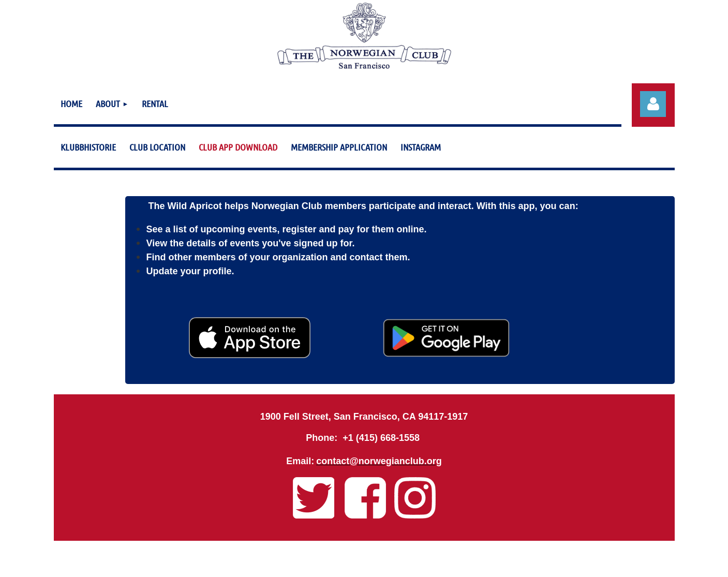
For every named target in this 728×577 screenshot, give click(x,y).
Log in (653, 104)
